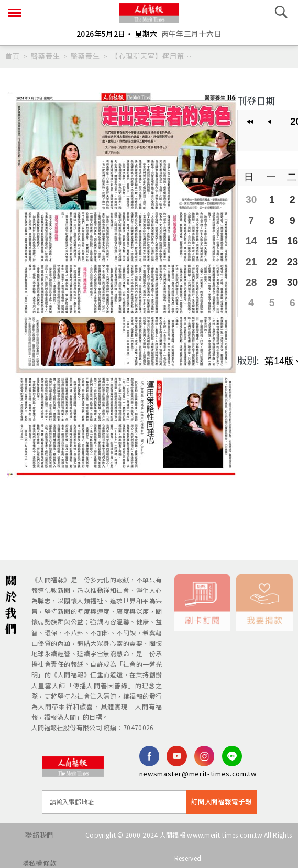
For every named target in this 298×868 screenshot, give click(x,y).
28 (251, 279)
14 (251, 239)
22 (271, 259)
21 (251, 259)
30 (251, 198)
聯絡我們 (35, 833)
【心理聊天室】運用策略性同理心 (152, 56)
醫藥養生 (46, 56)
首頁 (13, 56)
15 (271, 239)
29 (271, 279)
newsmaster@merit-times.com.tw (198, 773)
